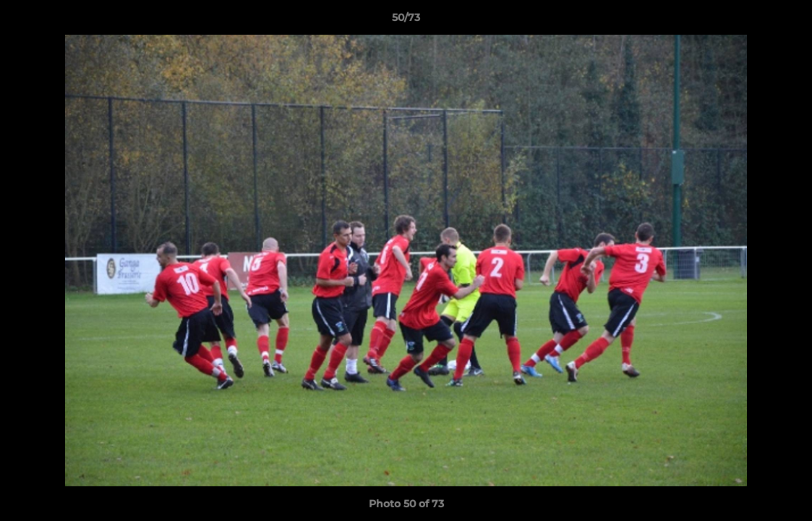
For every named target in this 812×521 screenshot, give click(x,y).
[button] (786, 21)
